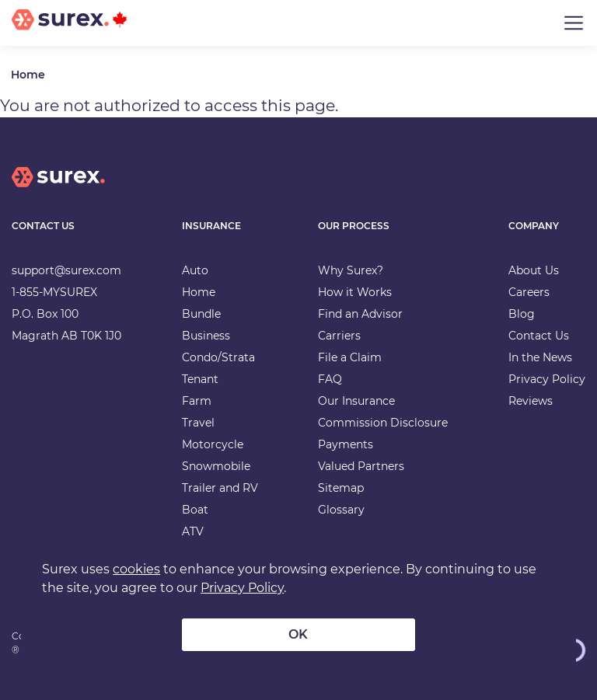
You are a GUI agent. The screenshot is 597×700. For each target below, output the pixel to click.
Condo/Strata (218, 357)
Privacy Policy (547, 379)
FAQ (330, 379)
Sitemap (341, 488)
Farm (197, 401)
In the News (540, 357)
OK (298, 634)
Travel (198, 423)
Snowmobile (216, 466)
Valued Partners (361, 466)
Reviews (531, 401)
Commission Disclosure (383, 423)
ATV (193, 531)
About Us (534, 270)
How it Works (355, 292)
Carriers (339, 336)
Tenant (200, 379)
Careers (529, 292)
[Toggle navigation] (574, 23)
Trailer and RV (220, 488)
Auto (195, 270)
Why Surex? (351, 270)
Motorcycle (213, 444)
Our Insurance (356, 401)
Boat (195, 510)
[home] (58, 189)
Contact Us (539, 336)
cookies (136, 569)
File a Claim (350, 357)
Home (28, 75)
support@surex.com (66, 270)
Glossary (341, 510)
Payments (346, 444)
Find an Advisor (360, 314)
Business (206, 336)
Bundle (201, 314)
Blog (522, 314)
